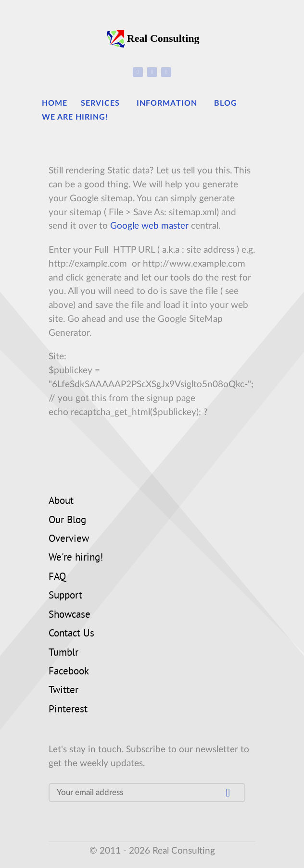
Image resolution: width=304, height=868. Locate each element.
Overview (69, 539)
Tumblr (63, 653)
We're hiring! (76, 558)
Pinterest (68, 710)
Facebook (69, 672)
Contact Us (71, 634)
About (61, 501)
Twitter (63, 691)
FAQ (57, 577)
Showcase (70, 615)
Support (65, 596)
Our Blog (67, 521)
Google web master (149, 226)
